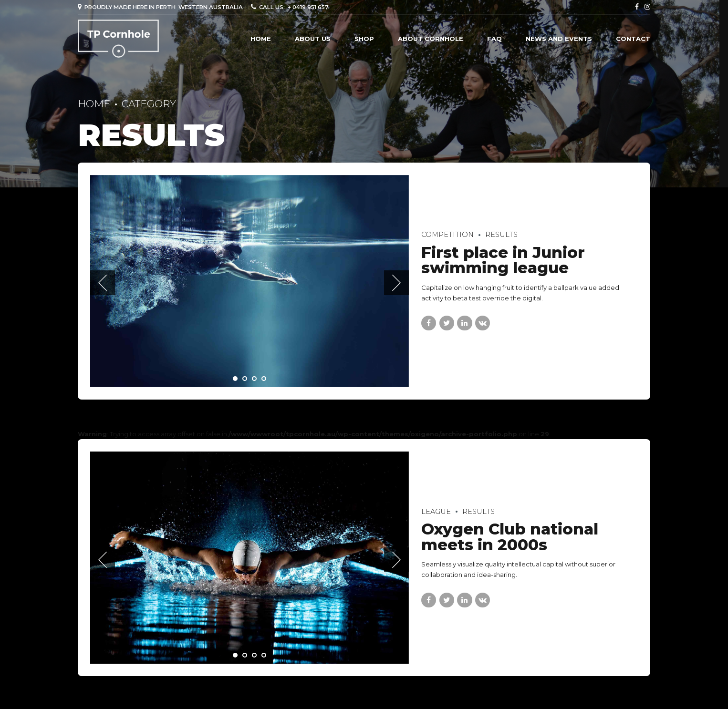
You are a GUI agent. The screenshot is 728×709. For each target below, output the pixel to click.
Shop (364, 39)
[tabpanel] (250, 281)
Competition (447, 235)
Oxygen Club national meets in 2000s (510, 537)
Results (501, 235)
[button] (103, 283)
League (436, 512)
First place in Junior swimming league (503, 260)
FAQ (494, 39)
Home (261, 39)
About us (313, 39)
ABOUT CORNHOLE (431, 39)
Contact (633, 39)
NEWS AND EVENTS (559, 39)
